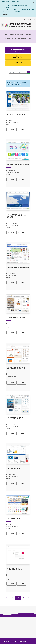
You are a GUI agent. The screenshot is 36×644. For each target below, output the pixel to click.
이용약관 (14, 621)
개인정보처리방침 (6, 621)
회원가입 (29, 20)
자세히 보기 (6, 15)
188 (18, 598)
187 (12, 598)
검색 (7, 72)
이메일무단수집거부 (22, 621)
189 (24, 598)
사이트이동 (21, 129)
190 (29, 598)
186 (7, 598)
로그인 (25, 20)
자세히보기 (12, 129)
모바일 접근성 (18, 57)
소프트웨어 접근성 (18, 63)
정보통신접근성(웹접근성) (18, 51)
